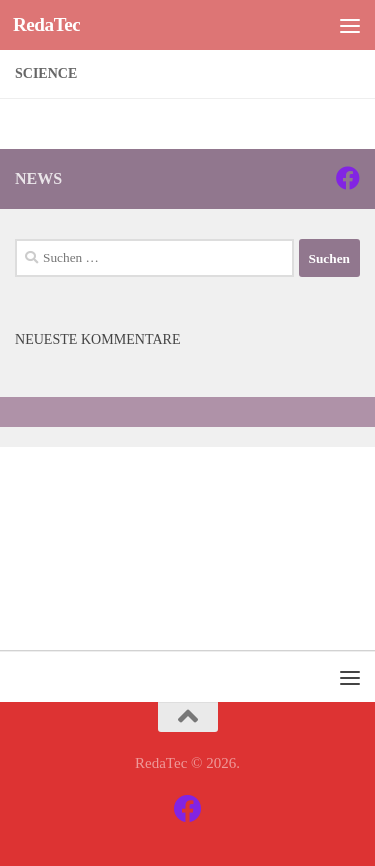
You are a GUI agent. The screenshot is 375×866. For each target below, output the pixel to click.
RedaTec (46, 24)
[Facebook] (348, 178)
